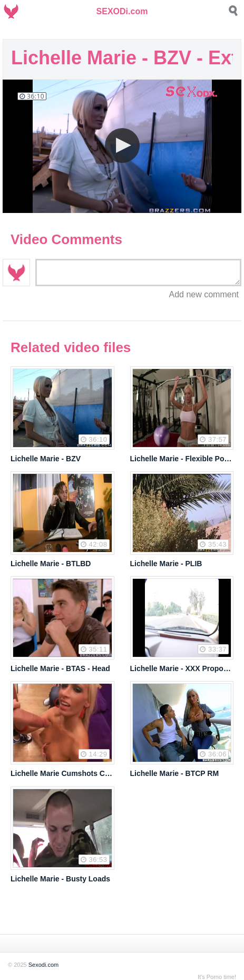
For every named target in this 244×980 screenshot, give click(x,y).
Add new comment (204, 295)
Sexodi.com (43, 965)
